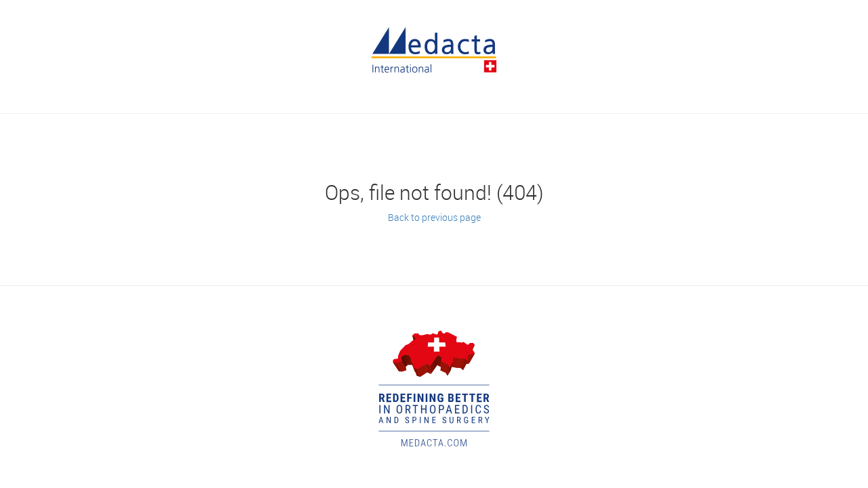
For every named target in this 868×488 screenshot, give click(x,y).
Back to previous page (434, 217)
